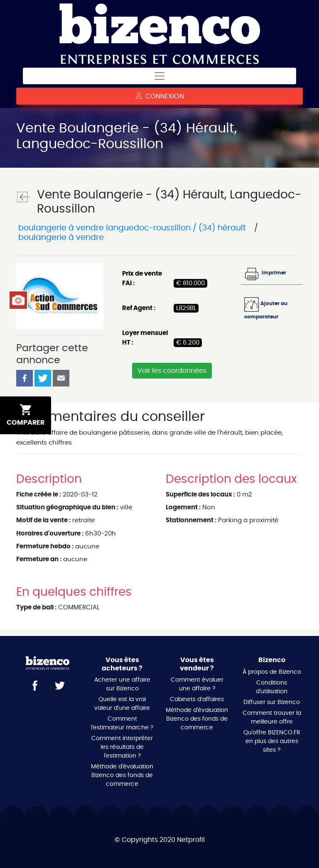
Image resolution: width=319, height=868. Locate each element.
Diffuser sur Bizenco (272, 702)
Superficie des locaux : (200, 495)
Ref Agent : (139, 308)
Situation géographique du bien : (67, 507)
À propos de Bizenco (272, 672)
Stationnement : (191, 520)
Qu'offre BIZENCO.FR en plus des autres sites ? (272, 741)
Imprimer (265, 273)
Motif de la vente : (43, 520)
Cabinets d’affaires (197, 699)
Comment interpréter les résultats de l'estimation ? (122, 747)
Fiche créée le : (39, 495)
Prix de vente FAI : (142, 279)
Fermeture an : (39, 559)
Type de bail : (36, 608)
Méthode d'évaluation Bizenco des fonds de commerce (122, 775)
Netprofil (191, 840)
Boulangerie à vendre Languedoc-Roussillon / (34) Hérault (132, 228)
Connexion (160, 96)
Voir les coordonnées (172, 371)
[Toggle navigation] (159, 76)
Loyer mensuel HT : (145, 338)
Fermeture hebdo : (45, 546)
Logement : (183, 507)
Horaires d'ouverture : (50, 534)
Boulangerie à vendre (60, 238)
